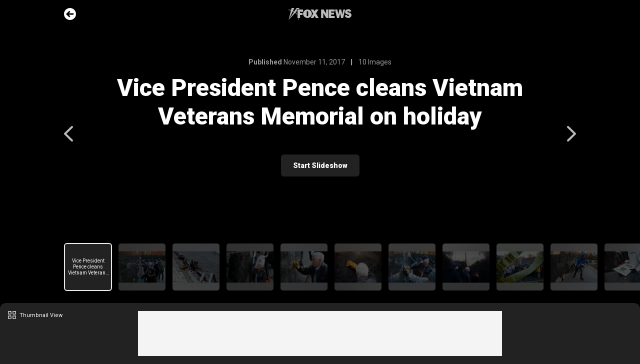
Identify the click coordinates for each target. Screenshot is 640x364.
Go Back (70, 14)
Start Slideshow (320, 165)
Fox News (320, 14)
